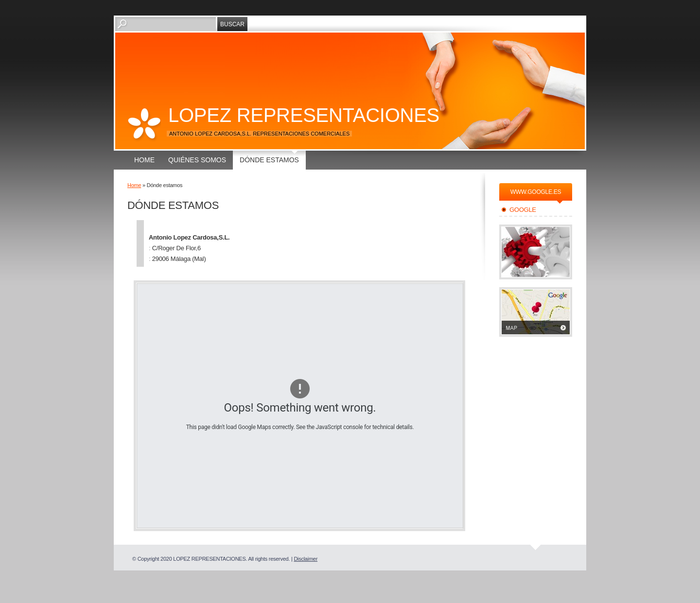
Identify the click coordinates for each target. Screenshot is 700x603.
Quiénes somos (197, 160)
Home (144, 160)
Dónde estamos (269, 160)
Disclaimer (306, 559)
